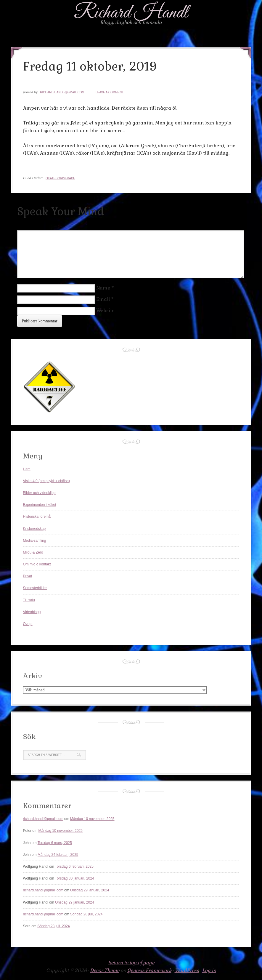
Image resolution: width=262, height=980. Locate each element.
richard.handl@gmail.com (62, 92)
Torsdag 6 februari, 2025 (74, 867)
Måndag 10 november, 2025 (92, 819)
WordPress (187, 970)
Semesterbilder (35, 588)
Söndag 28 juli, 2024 (86, 914)
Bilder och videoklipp (39, 493)
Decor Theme (105, 970)
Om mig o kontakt (37, 564)
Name (103, 288)
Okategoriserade (60, 178)
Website (105, 310)
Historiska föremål (37, 517)
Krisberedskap (34, 529)
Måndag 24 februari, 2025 (58, 855)
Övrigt (28, 624)
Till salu (29, 600)
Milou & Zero (33, 552)
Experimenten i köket (40, 505)
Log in (209, 970)
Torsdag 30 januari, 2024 (75, 878)
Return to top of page (131, 963)
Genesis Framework (149, 970)
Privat (28, 576)
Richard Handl (131, 13)
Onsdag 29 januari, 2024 (90, 890)
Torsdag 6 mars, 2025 (55, 843)
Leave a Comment (110, 92)
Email (103, 299)
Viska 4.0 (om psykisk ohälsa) (47, 481)
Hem (27, 469)
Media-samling (35, 541)
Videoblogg (32, 612)
